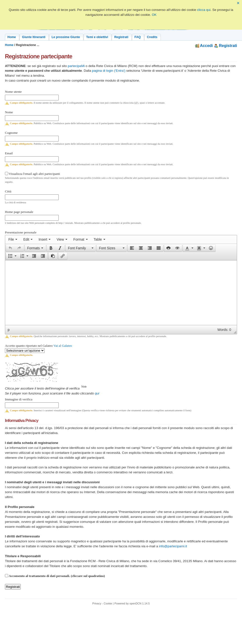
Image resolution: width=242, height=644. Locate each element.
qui (97, 393)
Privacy (97, 603)
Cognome (11, 133)
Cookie (108, 603)
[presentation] (13, 239)
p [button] (9, 330)
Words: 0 (224, 330)
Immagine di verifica (19, 399)
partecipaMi (76, 66)
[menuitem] (13, 239)
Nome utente (13, 92)
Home (9, 45)
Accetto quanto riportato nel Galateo (38, 346)
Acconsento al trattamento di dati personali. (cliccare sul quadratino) (57, 576)
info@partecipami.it (173, 546)
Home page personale (19, 212)
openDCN (135, 603)
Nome (9, 112)
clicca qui (204, 10)
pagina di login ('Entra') (109, 71)
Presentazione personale (21, 232)
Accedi (204, 46)
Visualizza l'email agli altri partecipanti (34, 174)
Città (8, 191)
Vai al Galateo (63, 346)
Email (9, 153)
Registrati (225, 46)
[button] (10, 248)
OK (154, 15)
